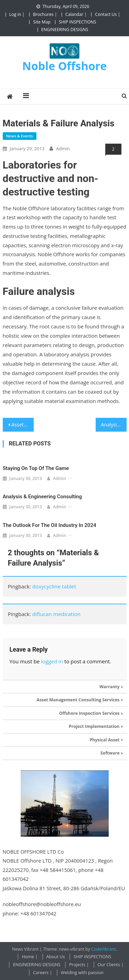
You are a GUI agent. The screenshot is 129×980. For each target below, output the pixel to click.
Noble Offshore (65, 66)
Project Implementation (94, 726)
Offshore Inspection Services (89, 713)
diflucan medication (57, 614)
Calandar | (76, 14)
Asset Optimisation (23, 425)
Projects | (79, 965)
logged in (52, 661)
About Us (56, 957)
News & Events (20, 136)
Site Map (42, 22)
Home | (30, 957)
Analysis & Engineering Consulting (114, 425)
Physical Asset (104, 740)
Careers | (43, 973)
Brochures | (45, 14)
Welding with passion (82, 973)
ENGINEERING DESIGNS (65, 30)
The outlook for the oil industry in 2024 (50, 525)
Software (110, 753)
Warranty (110, 687)
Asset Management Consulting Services (78, 700)
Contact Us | (107, 14)
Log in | (17, 14)
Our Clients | (111, 965)
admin (63, 148)
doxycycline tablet (54, 586)
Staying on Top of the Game (36, 468)
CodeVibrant (104, 949)
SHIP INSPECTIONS (78, 22)
